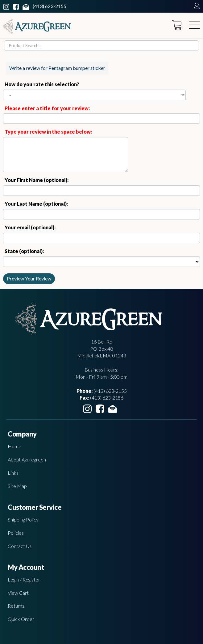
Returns (16, 606)
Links (13, 473)
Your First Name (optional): (37, 180)
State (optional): (24, 251)
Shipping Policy (23, 519)
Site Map (17, 486)
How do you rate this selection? (43, 84)
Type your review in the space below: (48, 132)
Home (14, 446)
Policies (16, 533)
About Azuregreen (27, 459)
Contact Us (20, 546)
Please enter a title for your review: (47, 108)
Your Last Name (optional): (36, 204)
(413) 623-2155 (50, 6)
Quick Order (21, 619)
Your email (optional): (30, 227)
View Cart (18, 593)
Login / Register (24, 580)
